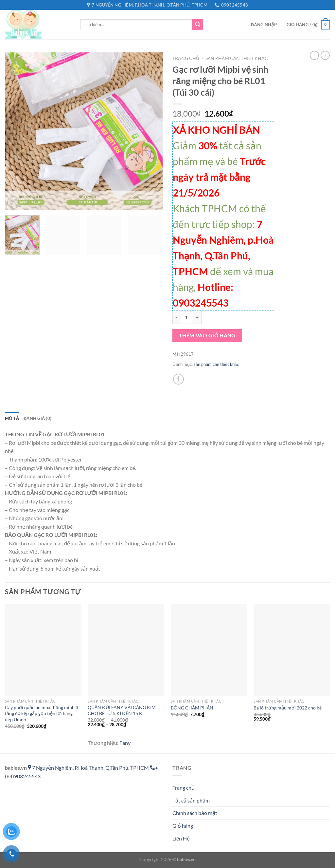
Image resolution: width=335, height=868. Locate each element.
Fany (125, 743)
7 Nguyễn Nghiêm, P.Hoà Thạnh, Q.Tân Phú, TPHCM (89, 768)
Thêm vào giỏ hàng (207, 335)
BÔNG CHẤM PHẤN (192, 708)
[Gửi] (198, 25)
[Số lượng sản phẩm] (186, 317)
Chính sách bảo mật (195, 813)
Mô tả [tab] (12, 418)
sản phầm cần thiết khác (237, 58)
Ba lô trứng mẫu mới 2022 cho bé (288, 708)
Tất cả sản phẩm (191, 800)
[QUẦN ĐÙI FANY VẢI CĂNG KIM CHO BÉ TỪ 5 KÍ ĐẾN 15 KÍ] (126, 650)
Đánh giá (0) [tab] (37, 418)
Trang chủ (186, 58)
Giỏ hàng (183, 826)
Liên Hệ (181, 838)
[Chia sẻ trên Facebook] (178, 379)
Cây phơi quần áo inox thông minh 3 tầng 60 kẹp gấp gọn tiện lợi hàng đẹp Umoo (42, 713)
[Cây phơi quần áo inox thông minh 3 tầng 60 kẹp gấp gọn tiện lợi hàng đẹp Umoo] (43, 650)
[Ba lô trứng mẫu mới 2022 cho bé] (292, 650)
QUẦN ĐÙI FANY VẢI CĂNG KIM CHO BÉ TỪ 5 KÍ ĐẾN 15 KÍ (122, 710)
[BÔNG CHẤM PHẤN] (209, 650)
